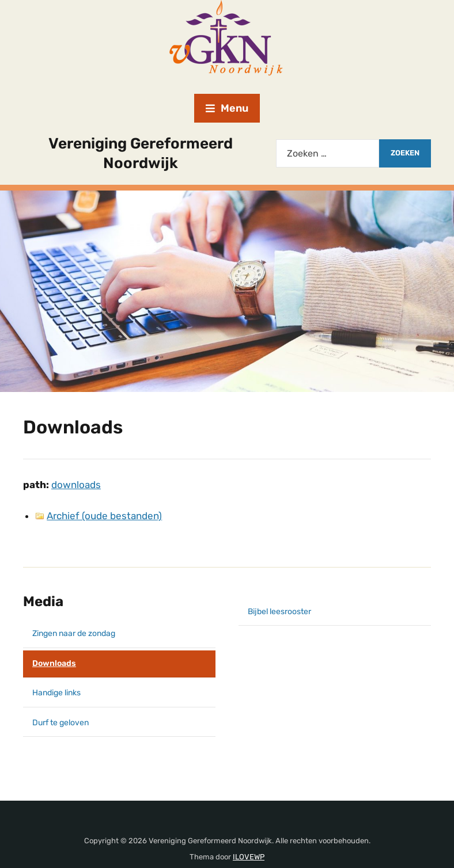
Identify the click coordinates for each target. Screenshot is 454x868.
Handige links (56, 693)
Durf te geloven (60, 723)
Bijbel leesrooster (279, 612)
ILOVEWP (249, 857)
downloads (76, 485)
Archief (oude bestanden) (104, 516)
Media (43, 601)
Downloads (54, 663)
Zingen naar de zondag (74, 633)
